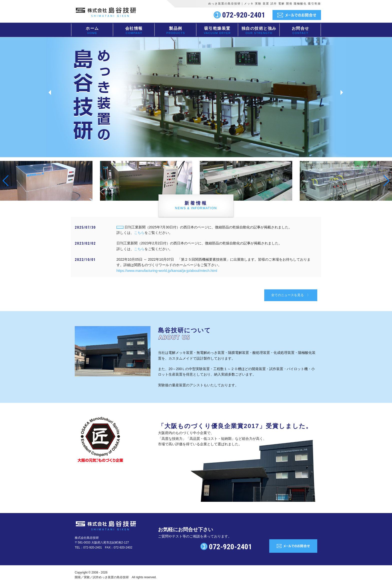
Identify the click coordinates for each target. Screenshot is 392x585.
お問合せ (300, 28)
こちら (139, 233)
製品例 (176, 28)
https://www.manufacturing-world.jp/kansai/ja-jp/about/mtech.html (167, 271)
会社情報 (134, 28)
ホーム (92, 28)
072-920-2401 (244, 15)
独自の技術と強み (259, 28)
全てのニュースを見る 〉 (291, 295)
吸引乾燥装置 (217, 28)
